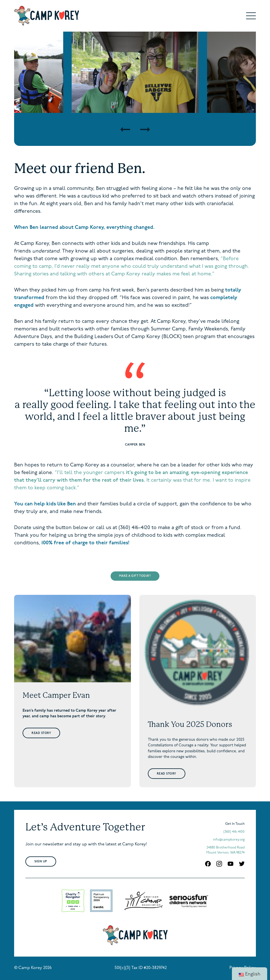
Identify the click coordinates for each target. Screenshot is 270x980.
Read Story (41, 733)
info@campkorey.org (229, 840)
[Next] (145, 130)
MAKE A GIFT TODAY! (135, 576)
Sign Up (41, 862)
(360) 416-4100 (234, 832)
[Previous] (125, 130)
